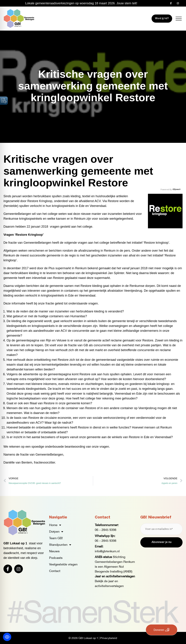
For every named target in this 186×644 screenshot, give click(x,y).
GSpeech (176, 189)
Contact (55, 571)
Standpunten (60, 545)
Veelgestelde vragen (63, 564)
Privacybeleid (109, 638)
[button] (179, 19)
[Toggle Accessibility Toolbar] (7, 637)
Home (55, 525)
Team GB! (56, 538)
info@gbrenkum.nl (107, 551)
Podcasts (56, 558)
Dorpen (56, 532)
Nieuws (54, 551)
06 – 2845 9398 (106, 530)
